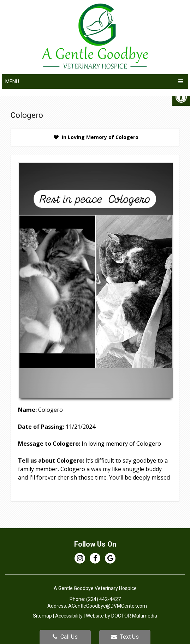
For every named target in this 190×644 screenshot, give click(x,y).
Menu (12, 82)
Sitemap (42, 616)
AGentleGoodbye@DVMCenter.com (108, 606)
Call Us (65, 637)
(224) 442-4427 (103, 599)
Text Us (125, 637)
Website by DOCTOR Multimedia (121, 616)
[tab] (95, 137)
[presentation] (95, 137)
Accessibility (69, 616)
